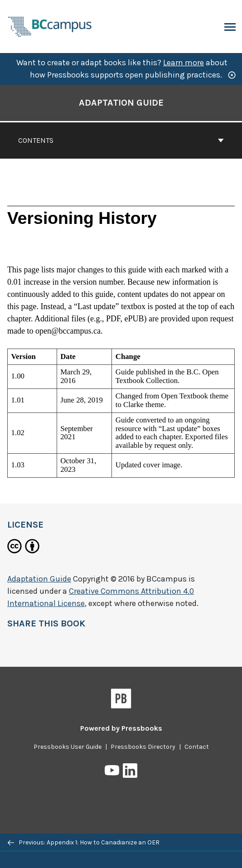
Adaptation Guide (39, 579)
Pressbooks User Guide (68, 747)
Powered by (121, 728)
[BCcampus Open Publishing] (50, 26)
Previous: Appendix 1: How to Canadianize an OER (84, 842)
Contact (197, 747)
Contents (121, 140)
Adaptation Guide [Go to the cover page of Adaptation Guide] (121, 103)
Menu (229, 28)
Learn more (184, 63)
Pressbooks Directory (143, 747)
